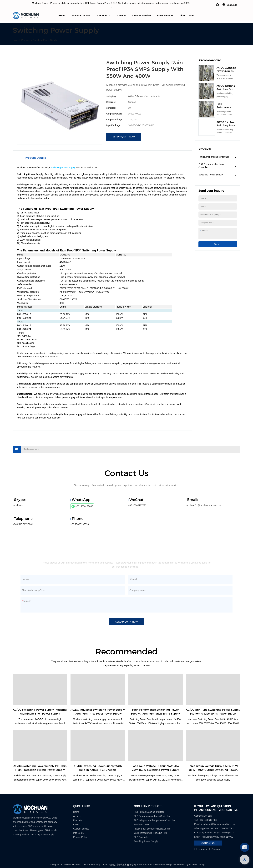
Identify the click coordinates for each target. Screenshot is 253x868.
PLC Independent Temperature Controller (154, 820)
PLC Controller (141, 837)
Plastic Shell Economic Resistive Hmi (152, 829)
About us (78, 816)
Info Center (164, 15)
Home (62, 15)
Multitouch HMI (141, 825)
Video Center (187, 15)
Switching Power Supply (45, 40)
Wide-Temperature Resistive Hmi (151, 833)
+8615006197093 (82, 506)
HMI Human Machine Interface (214, 157)
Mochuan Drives (81, 15)
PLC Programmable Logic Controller (211, 166)
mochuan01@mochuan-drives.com (203, 505)
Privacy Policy (80, 837)
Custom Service (142, 15)
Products (102, 15)
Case (120, 15)
